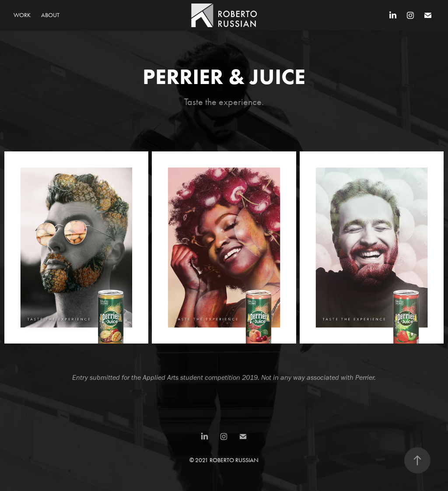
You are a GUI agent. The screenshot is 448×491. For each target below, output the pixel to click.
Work (22, 15)
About (50, 15)
